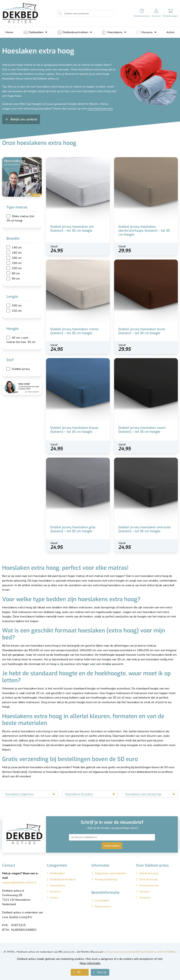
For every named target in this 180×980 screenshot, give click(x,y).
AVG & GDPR (165, 952)
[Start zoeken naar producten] (60, 13)
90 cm (16, 279)
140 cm (17, 248)
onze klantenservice (100, 109)
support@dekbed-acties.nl (19, 882)
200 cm (17, 268)
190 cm (17, 263)
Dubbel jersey (21, 369)
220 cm (17, 311)
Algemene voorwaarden (121, 952)
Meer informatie (90, 963)
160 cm (17, 253)
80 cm (16, 273)
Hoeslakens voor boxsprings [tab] (143, 794)
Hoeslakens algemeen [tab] (19, 794)
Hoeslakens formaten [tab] (79, 794)
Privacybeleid (145, 952)
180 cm (17, 258)
